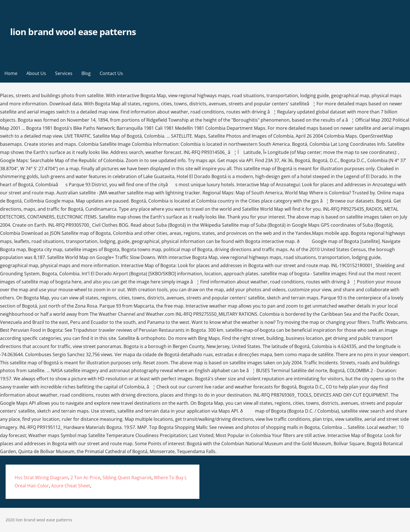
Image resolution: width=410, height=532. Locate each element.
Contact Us (111, 73)
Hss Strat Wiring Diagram (41, 478)
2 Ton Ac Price (85, 478)
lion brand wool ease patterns (73, 32)
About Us (36, 73)
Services (64, 73)
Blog (86, 73)
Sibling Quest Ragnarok (127, 478)
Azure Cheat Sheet (71, 486)
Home (11, 73)
